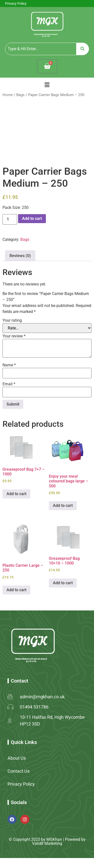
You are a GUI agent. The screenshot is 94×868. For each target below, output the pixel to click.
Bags (20, 95)
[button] (47, 85)
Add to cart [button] (16, 494)
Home (8, 95)
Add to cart (32, 218)
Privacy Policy (16, 3)
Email (9, 384)
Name (9, 365)
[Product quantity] (10, 219)
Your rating (12, 320)
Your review (14, 336)
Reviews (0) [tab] (20, 256)
